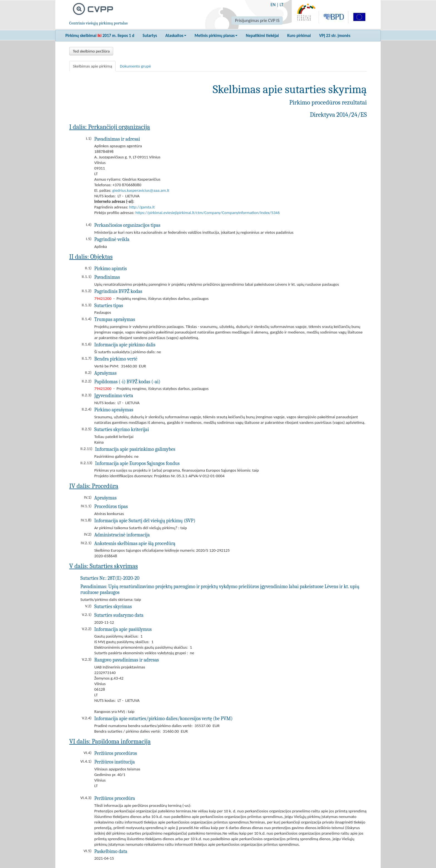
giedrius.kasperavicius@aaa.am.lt (141, 190)
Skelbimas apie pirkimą (92, 66)
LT (282, 5)
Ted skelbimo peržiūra (91, 51)
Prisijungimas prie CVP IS (257, 20)
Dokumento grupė (135, 66)
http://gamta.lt (142, 207)
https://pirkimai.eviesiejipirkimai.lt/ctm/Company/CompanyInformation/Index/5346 (208, 213)
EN (273, 5)
